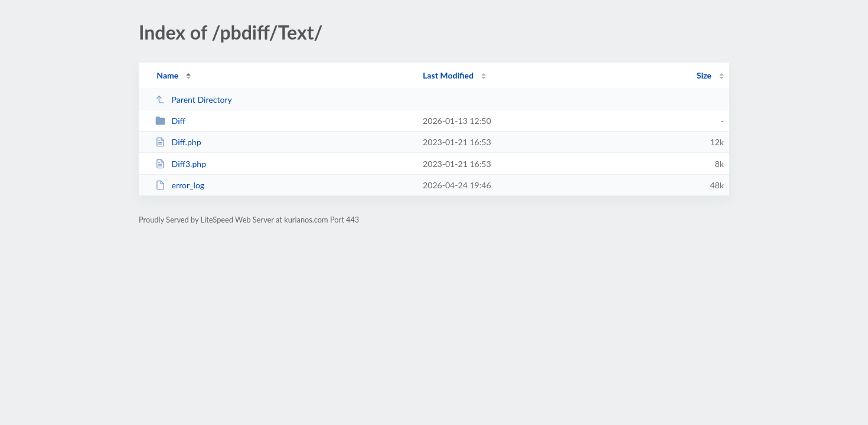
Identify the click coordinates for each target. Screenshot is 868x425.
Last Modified (448, 75)
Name (167, 75)
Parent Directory (194, 99)
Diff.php (178, 142)
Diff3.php (181, 164)
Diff (170, 121)
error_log (180, 185)
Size (704, 75)
